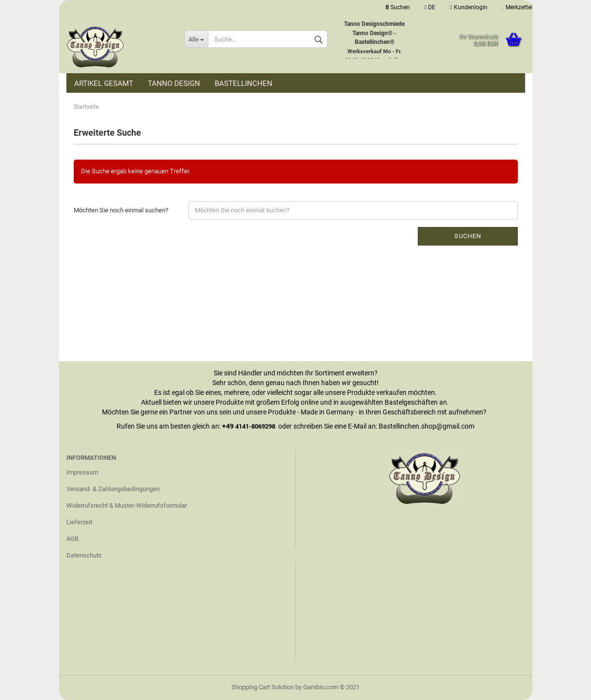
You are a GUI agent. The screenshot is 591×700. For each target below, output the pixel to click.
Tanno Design (174, 83)
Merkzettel (517, 7)
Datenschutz (84, 555)
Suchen (398, 7)
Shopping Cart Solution (263, 687)
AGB (72, 539)
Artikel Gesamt (104, 83)
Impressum (82, 472)
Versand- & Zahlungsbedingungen (113, 489)
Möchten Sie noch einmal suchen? (121, 210)
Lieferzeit (79, 522)
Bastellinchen (244, 83)
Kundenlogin (469, 7)
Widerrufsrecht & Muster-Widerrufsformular (127, 505)
